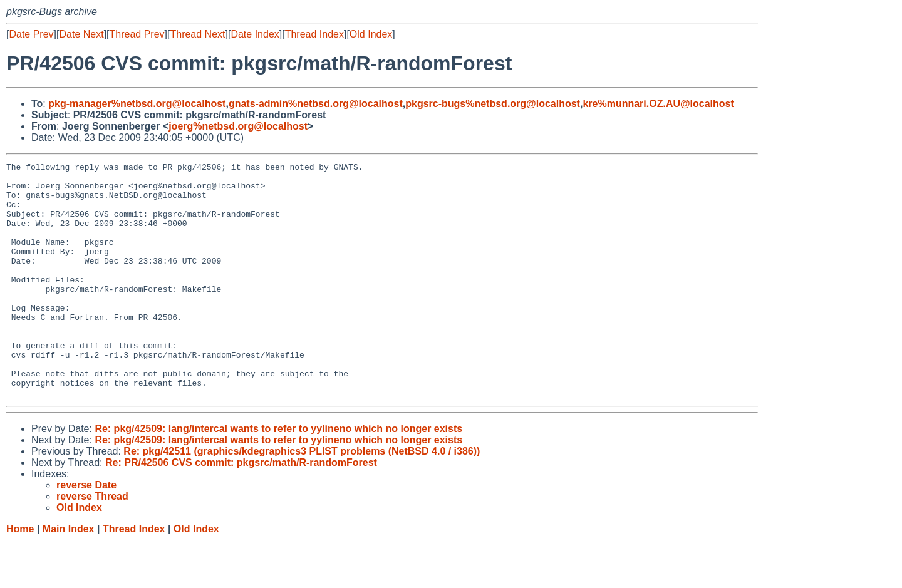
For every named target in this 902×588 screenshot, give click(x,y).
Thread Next (197, 34)
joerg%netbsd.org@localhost (238, 126)
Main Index (69, 576)
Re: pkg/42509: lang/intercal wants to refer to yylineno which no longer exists (278, 476)
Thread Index (314, 34)
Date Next (81, 34)
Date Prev (31, 34)
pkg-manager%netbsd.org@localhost (137, 104)
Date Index (255, 34)
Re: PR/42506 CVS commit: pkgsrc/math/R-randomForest (241, 509)
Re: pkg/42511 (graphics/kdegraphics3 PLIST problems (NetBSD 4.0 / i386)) (302, 498)
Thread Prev (137, 34)
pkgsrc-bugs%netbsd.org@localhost (493, 104)
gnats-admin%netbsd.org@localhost (316, 104)
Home (20, 576)
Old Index (371, 34)
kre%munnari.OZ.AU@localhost (658, 104)
